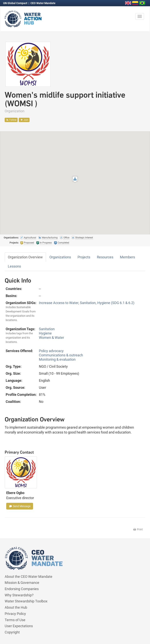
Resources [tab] (105, 257)
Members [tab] (127, 257)
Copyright (12, 632)
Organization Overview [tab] (25, 257)
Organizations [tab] (60, 257)
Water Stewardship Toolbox (26, 601)
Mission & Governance (22, 583)
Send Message (20, 506)
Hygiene (45, 333)
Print (138, 529)
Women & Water (51, 338)
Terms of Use (15, 620)
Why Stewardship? (19, 595)
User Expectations (19, 626)
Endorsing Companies (22, 589)
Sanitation (47, 329)
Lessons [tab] (14, 266)
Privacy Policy (15, 614)
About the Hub (16, 607)
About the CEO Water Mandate (29, 577)
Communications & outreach (61, 355)
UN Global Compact (16, 3)
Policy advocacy (51, 351)
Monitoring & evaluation (57, 359)
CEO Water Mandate (43, 3)
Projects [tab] (84, 257)
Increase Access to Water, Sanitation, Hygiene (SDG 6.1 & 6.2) (87, 303)
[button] (75, 179)
